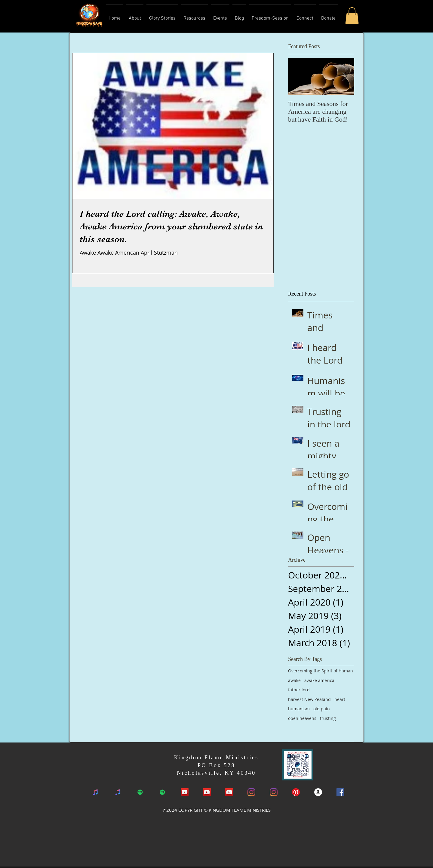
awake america (319, 680)
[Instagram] (251, 792)
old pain (322, 709)
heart (340, 699)
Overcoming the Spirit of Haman (321, 671)
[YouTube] (207, 792)
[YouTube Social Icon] (185, 792)
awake (294, 680)
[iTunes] (96, 792)
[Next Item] (345, 77)
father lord (299, 690)
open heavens (302, 718)
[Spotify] (140, 792)
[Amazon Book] (318, 792)
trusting (328, 718)
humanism (299, 709)
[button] (352, 16)
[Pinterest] (296, 792)
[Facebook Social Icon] (340, 792)
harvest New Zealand (309, 699)
